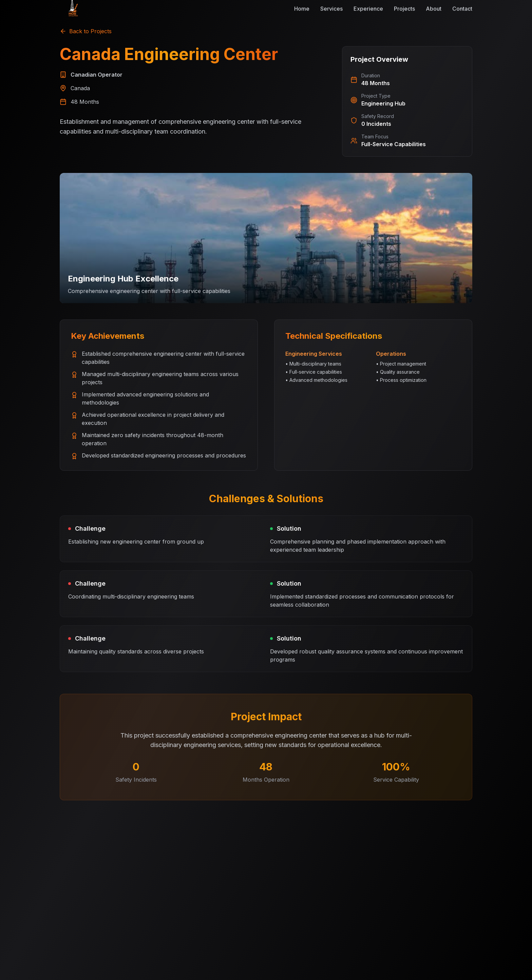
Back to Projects (86, 31)
